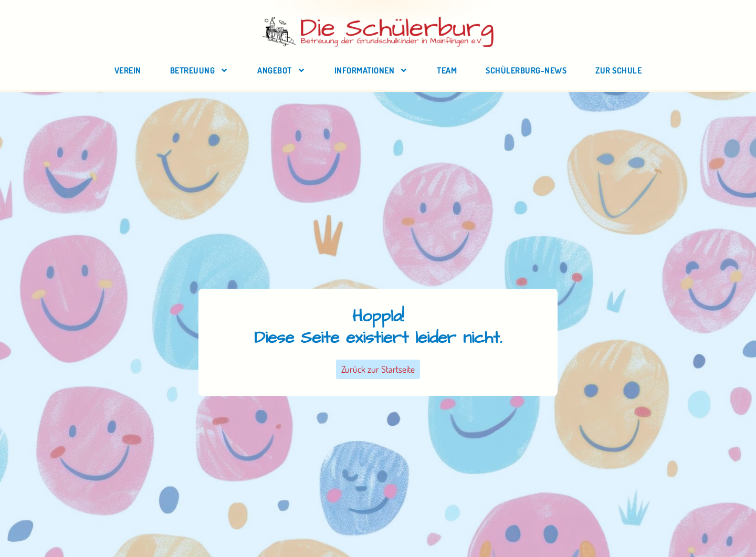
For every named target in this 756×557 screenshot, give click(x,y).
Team (447, 70)
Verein (128, 70)
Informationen (371, 70)
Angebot (281, 70)
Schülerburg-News (526, 70)
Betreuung (199, 70)
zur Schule (618, 70)
